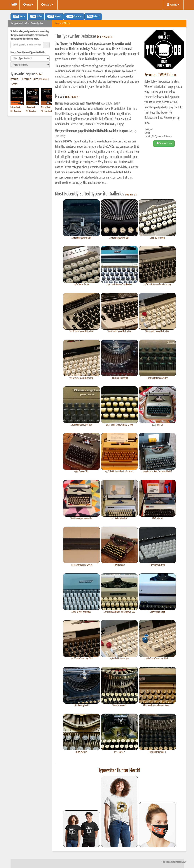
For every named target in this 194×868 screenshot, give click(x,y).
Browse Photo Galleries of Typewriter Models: (28, 53)
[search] (30, 59)
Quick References (41, 79)
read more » (72, 97)
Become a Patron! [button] (164, 143)
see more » (131, 195)
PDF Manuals (26, 79)
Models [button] (36, 16)
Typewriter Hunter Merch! (119, 770)
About (28, 5)
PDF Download (16, 111)
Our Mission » (105, 37)
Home (57, 23)
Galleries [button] (54, 16)
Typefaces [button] (74, 16)
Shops (15, 84)
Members (173, 5)
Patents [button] (93, 16)
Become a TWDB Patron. (161, 75)
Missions (48, 5)
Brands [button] (19, 16)
